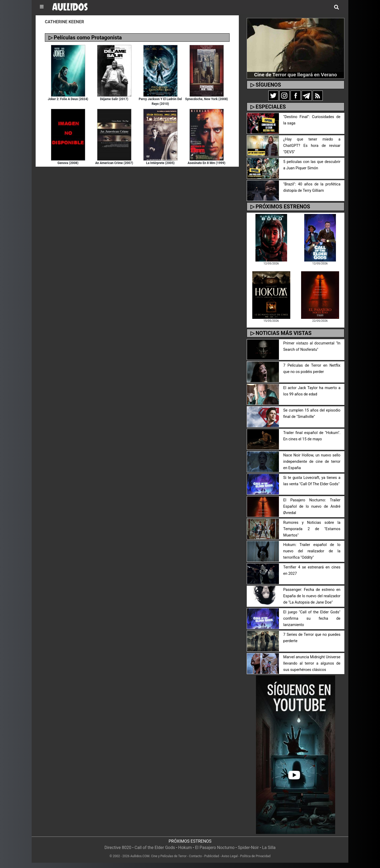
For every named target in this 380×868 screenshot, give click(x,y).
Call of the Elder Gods (155, 848)
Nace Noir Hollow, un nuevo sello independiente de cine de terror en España (312, 462)
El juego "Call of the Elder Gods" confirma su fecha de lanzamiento (312, 619)
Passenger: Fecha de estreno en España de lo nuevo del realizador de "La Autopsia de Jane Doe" (312, 596)
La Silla (269, 848)
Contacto (195, 856)
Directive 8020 (118, 848)
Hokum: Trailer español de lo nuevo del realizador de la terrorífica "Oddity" (312, 551)
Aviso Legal (229, 856)
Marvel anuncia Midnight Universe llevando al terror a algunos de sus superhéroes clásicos (312, 663)
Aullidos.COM (140, 856)
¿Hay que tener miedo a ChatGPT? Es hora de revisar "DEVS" (312, 146)
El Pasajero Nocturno (215, 848)
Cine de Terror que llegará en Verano (296, 75)
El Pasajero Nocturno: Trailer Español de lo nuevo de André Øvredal (312, 507)
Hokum (185, 848)
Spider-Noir (248, 848)
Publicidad (212, 856)
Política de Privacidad (255, 856)
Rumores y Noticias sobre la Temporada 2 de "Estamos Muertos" (312, 529)
